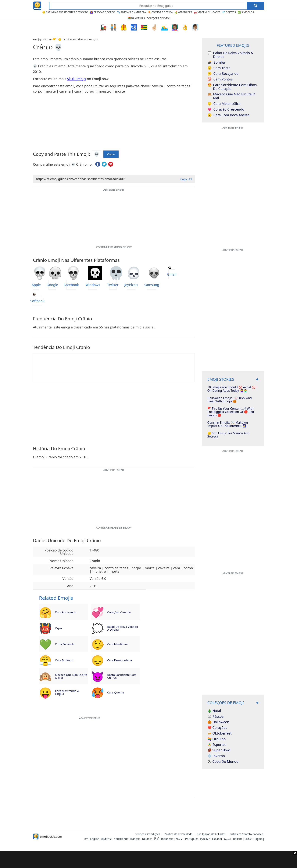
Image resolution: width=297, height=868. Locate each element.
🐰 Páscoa (216, 717)
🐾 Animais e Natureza (131, 12)
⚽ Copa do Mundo (223, 762)
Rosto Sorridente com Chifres (122, 676)
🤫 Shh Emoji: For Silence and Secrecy (229, 435)
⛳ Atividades (183, 12)
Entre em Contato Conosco (246, 834)
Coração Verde (65, 644)
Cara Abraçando (66, 612)
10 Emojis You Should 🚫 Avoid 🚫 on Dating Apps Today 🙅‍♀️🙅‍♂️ (232, 389)
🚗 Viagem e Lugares (207, 12)
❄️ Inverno (216, 756)
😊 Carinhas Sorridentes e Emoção (65, 12)
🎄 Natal (214, 711)
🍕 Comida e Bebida (160, 12)
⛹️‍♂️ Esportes (217, 745)
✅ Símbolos (246, 12)
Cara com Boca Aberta (228, 115)
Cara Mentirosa (117, 644)
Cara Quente (116, 692)
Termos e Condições (148, 834)
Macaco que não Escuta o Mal (71, 676)
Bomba (216, 62)
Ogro (58, 628)
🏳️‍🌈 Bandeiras (136, 18)
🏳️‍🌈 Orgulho (217, 739)
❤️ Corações (217, 728)
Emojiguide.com (42, 39)
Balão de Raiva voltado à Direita (123, 628)
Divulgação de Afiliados (211, 834)
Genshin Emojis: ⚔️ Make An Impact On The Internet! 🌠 (228, 424)
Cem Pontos (220, 79)
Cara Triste (219, 68)
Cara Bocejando (223, 74)
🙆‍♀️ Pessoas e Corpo (102, 12)
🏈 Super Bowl (219, 750)
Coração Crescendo (226, 109)
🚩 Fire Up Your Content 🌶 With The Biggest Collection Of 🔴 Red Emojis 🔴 (231, 412)
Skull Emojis (77, 79)
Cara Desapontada (120, 660)
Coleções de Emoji (158, 18)
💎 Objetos (229, 12)
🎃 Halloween (218, 722)
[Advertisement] (148, 859)
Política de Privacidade (178, 834)
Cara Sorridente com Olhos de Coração (232, 87)
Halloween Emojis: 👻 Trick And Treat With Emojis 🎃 (230, 400)
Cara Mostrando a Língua (67, 692)
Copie (111, 154)
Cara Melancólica (224, 104)
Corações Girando (119, 612)
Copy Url (186, 179)
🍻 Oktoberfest (220, 733)
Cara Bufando (64, 660)
